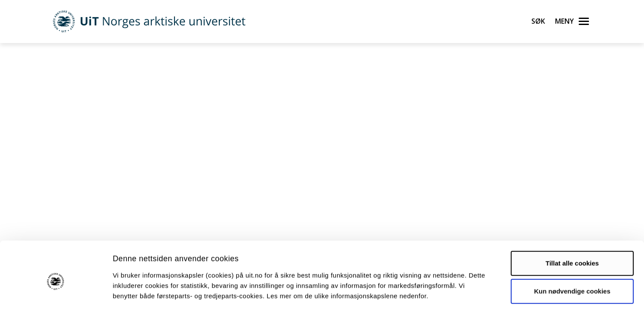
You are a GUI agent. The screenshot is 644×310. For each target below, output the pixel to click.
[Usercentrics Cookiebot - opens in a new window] (56, 293)
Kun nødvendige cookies (572, 253)
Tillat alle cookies (572, 225)
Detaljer (458, 293)
